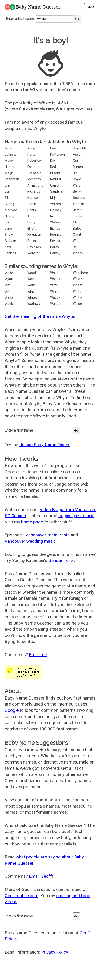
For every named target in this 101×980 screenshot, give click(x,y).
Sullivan (10, 241)
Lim (7, 185)
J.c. (75, 173)
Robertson (35, 161)
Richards (34, 191)
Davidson (34, 247)
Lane (8, 229)
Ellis (7, 198)
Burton (78, 167)
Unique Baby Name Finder (44, 445)
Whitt (77, 291)
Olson (77, 222)
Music (9, 148)
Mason (10, 161)
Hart (53, 148)
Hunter (10, 167)
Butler (32, 241)
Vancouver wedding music (30, 541)
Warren (55, 204)
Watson (78, 204)
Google (12, 710)
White (54, 273)
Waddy (55, 297)
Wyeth (55, 291)
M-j (52, 198)
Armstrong (35, 185)
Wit (7, 291)
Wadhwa (34, 304)
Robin (32, 210)
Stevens (79, 198)
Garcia (32, 204)
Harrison (34, 198)
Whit (31, 291)
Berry (77, 191)
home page (32, 522)
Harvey (55, 253)
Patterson (57, 155)
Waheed (56, 304)
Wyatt (9, 279)
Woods (78, 253)
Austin (78, 155)
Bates (77, 229)
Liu (7, 191)
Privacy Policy (54, 952)
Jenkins (10, 253)
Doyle (77, 179)
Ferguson (34, 235)
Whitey (32, 297)
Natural (55, 179)
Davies (55, 241)
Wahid (9, 304)
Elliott (31, 229)
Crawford (34, 173)
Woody (55, 279)
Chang (9, 204)
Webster (34, 253)
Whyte (78, 279)
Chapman (12, 179)
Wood (32, 273)
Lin (7, 222)
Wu (75, 241)
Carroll (55, 185)
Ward (77, 185)
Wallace (56, 222)
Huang (9, 216)
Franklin (79, 216)
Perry (31, 222)
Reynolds (80, 148)
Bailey (55, 247)
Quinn (77, 161)
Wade (9, 273)
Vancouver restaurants (48, 535)
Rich (53, 216)
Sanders (56, 191)
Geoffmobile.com (21, 896)
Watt (31, 279)
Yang (31, 148)
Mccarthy (34, 179)
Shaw (9, 235)
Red (53, 167)
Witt (8, 285)
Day (53, 161)
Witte (54, 285)
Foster (32, 167)
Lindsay (56, 210)
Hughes (56, 235)
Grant (77, 235)
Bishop (55, 229)
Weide (77, 304)
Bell (76, 247)
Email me (38, 655)
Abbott (33, 216)
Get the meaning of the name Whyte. (40, 316)
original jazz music (76, 516)
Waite (32, 285)
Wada (9, 297)
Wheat (78, 285)
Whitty (78, 297)
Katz (8, 247)
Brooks (55, 173)
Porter (32, 155)
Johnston (12, 155)
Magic (9, 173)
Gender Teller (61, 560)
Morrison (11, 210)
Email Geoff (40, 876)
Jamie (78, 210)
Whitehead (81, 273)
